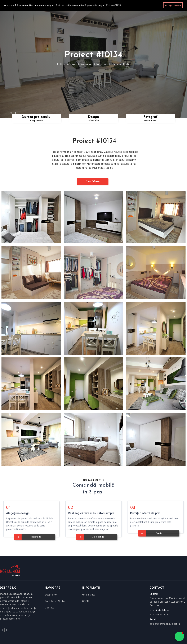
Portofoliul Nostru (55, 601)
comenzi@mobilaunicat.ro (165, 624)
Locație (154, 594)
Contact (49, 608)
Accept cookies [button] (173, 5)
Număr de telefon (160, 610)
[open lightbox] (31, 217)
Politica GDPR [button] (114, 5)
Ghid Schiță (89, 595)
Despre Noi (51, 595)
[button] (179, 636)
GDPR (85, 601)
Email (153, 619)
